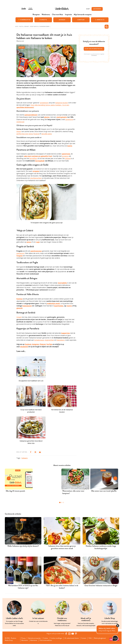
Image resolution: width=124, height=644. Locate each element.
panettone (69, 119)
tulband (68, 158)
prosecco (65, 156)
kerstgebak (40, 161)
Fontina (19, 299)
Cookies (46, 638)
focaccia (36, 134)
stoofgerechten (36, 178)
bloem (19, 131)
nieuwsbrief (24, 347)
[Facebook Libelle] (66, 634)
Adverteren (34, 640)
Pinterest (43, 344)
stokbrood (20, 122)
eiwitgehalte (62, 117)
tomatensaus (39, 340)
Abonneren (25, 640)
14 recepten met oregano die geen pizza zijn (46, 223)
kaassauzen (27, 306)
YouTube (49, 344)
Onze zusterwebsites (47, 640)
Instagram (35, 344)
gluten (47, 117)
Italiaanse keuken (62, 103)
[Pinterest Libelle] (76, 634)
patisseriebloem (31, 115)
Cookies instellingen (57, 638)
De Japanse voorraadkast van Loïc (31, 381)
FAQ (92, 638)
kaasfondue (59, 306)
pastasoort (20, 253)
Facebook (28, 344)
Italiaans (25, 458)
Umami (19, 317)
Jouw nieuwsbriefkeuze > (94, 49)
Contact (86, 638)
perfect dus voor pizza (25, 134)
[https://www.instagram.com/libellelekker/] (70, 634)
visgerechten (49, 340)
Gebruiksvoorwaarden (35, 638)
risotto (69, 306)
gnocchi (19, 308)
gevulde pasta (47, 134)
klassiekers (61, 340)
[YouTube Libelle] (73, 634)
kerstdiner (33, 158)
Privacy (24, 638)
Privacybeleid (94, 55)
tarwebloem (44, 103)
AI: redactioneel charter (73, 638)
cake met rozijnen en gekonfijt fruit (38, 156)
